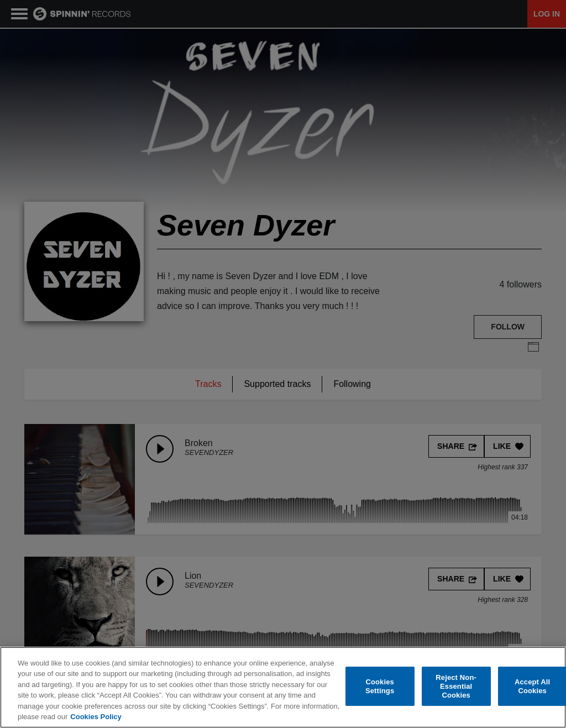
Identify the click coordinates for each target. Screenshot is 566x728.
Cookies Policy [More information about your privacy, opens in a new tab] (96, 717)
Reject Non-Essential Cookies (456, 687)
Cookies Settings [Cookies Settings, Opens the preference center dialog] (380, 686)
